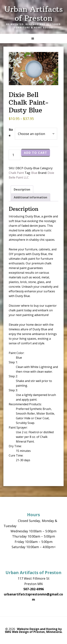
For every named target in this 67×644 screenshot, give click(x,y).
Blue (34, 173)
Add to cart (36, 153)
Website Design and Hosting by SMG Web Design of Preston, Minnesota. (34, 630)
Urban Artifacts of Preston (34, 14)
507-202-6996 (34, 589)
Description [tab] (22, 189)
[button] (33, 39)
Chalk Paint (16, 173)
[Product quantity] (15, 155)
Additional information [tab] (30, 197)
